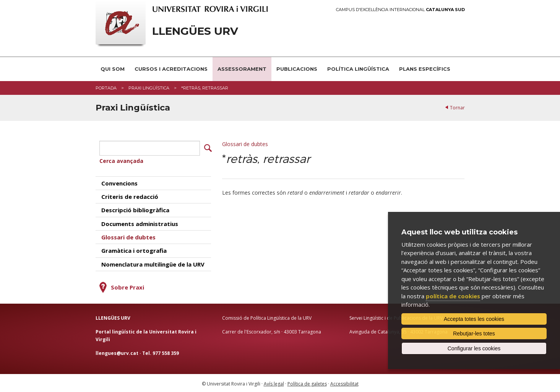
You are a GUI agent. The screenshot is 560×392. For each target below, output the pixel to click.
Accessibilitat (344, 383)
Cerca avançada (121, 160)
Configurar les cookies (474, 348)
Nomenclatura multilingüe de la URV (153, 263)
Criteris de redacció (130, 195)
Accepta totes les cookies (474, 319)
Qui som (113, 69)
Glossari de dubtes (245, 144)
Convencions (119, 182)
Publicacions (297, 69)
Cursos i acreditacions (171, 69)
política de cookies (453, 296)
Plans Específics (425, 69)
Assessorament (242, 69)
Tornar (457, 108)
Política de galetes (307, 383)
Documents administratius (140, 222)
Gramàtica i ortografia (134, 249)
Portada (106, 88)
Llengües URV (195, 31)
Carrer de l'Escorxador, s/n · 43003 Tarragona (272, 331)
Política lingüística (358, 69)
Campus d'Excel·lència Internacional (400, 10)
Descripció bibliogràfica (135, 209)
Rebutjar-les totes (474, 333)
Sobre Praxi (127, 286)
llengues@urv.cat (117, 352)
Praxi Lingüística (149, 88)
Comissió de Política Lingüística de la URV (267, 317)
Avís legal (274, 383)
